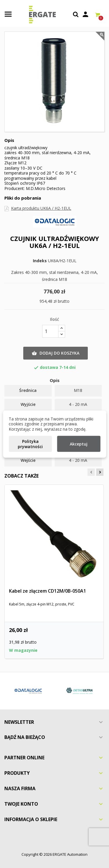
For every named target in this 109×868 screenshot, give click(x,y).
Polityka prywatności (30, 444)
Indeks (40, 261)
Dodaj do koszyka (56, 353)
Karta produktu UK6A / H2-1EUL (41, 208)
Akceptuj (79, 444)
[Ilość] (50, 331)
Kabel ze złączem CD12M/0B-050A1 (48, 591)
